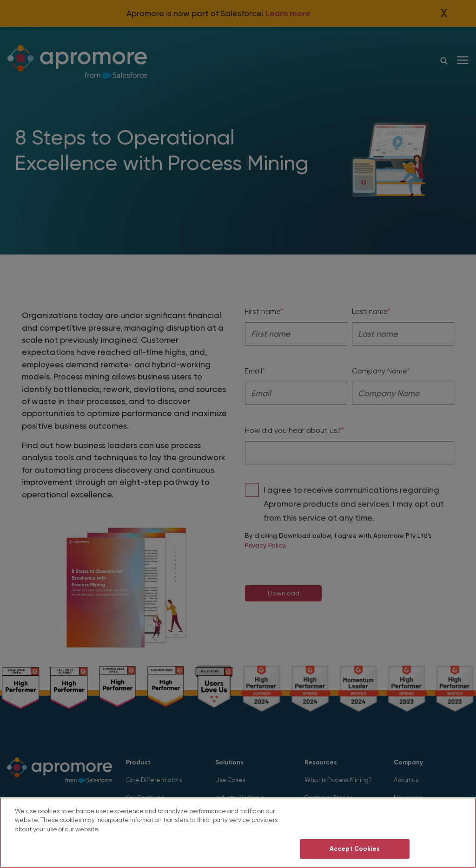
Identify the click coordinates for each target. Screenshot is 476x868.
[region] (238, 833)
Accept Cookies (355, 849)
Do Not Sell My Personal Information (354, 822)
